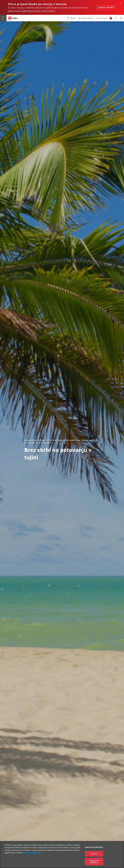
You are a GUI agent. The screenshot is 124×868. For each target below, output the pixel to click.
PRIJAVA (121, 18)
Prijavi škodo (106, 7)
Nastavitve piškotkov (94, 850)
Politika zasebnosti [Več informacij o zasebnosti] (32, 856)
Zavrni (94, 857)
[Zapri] (121, 858)
